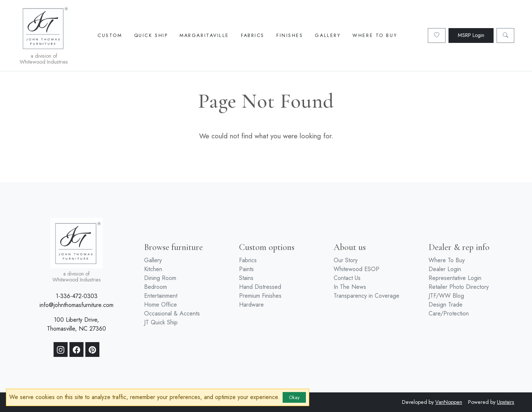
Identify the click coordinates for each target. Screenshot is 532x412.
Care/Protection (449, 313)
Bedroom (156, 287)
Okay (294, 397)
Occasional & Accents (172, 313)
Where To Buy (375, 35)
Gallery (328, 35)
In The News (350, 287)
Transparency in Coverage (366, 296)
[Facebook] (76, 349)
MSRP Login (471, 35)
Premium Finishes (260, 296)
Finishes (290, 35)
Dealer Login (445, 269)
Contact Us (347, 278)
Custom (110, 35)
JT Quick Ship (161, 322)
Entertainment (161, 296)
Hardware (251, 305)
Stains (246, 278)
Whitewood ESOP (357, 269)
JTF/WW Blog (446, 296)
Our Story (346, 260)
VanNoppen (449, 402)
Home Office (161, 305)
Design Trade (446, 305)
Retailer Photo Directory (459, 287)
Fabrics (253, 35)
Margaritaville (204, 35)
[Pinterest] (92, 349)
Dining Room (160, 278)
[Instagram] (61, 349)
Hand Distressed (260, 287)
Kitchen (153, 269)
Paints (246, 269)
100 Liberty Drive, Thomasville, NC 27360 (76, 324)
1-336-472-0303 (77, 296)
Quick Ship (151, 35)
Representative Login (455, 278)
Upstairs (506, 402)
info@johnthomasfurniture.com (76, 305)
